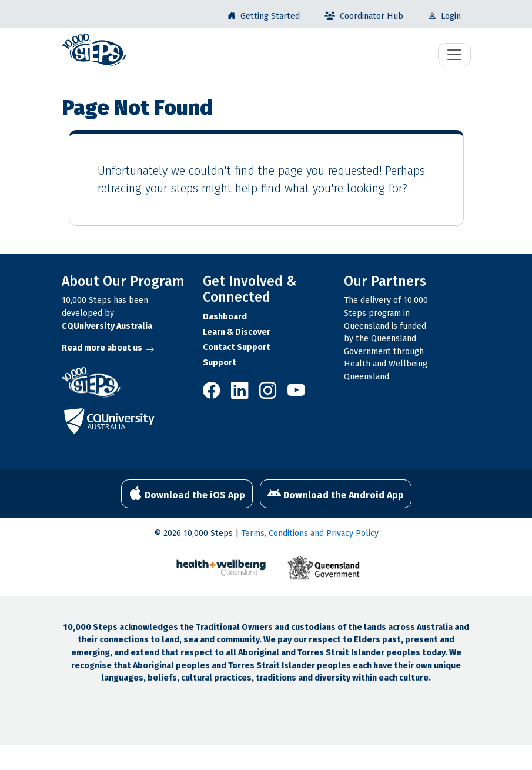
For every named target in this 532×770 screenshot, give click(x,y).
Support (220, 363)
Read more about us (108, 348)
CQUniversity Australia (107, 326)
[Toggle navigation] (454, 55)
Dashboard (225, 317)
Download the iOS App (187, 494)
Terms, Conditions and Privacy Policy (310, 533)
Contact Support (237, 347)
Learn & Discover (237, 332)
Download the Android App (336, 494)
